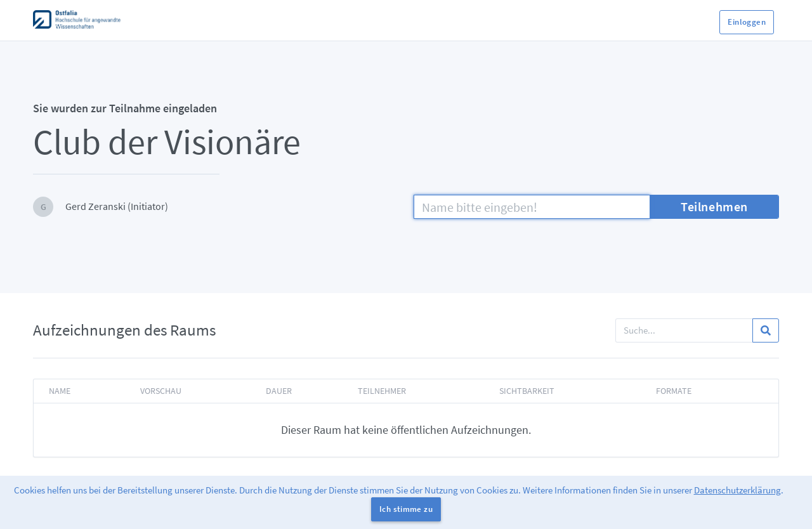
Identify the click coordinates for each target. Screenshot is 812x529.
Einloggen (747, 22)
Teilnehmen (714, 206)
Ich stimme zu (406, 509)
